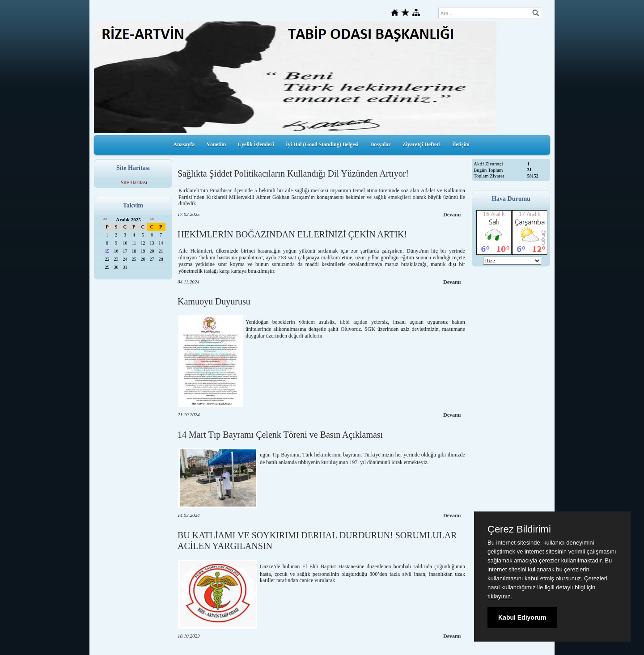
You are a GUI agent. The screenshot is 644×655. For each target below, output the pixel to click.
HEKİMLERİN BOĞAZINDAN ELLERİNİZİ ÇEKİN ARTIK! (292, 234)
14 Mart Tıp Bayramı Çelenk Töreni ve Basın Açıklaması (280, 435)
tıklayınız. (500, 596)
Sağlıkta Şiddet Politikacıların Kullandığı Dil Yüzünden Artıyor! (293, 173)
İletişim (461, 144)
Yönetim (216, 144)
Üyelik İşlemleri (256, 144)
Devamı (452, 215)
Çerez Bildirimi (519, 529)
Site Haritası (134, 182)
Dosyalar (381, 144)
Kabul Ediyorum (522, 617)
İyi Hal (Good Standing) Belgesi (322, 144)
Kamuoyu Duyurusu (214, 301)
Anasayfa (184, 144)
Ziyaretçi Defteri (422, 144)
